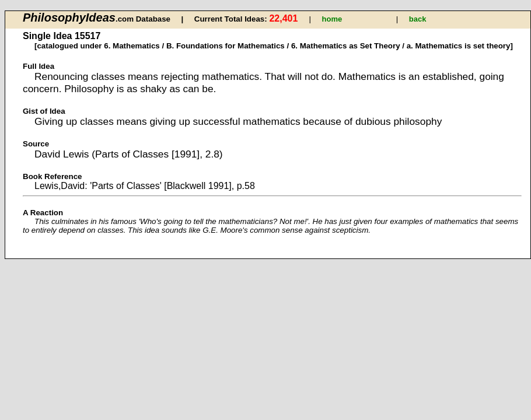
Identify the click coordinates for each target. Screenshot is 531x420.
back (418, 19)
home (332, 19)
